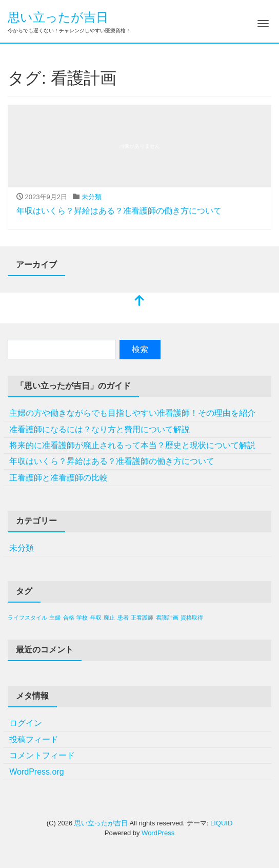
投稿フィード (34, 739)
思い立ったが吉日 (58, 17)
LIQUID (221, 823)
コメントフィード (42, 755)
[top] (139, 302)
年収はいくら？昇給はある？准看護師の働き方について (119, 211)
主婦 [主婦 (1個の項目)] (55, 618)
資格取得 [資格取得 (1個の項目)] (192, 618)
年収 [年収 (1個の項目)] (96, 618)
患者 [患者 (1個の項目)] (123, 618)
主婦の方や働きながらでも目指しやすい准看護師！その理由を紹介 (132, 413)
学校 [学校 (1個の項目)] (82, 618)
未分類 (92, 197)
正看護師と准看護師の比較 (58, 478)
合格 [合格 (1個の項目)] (69, 618)
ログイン (26, 723)
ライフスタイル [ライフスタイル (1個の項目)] (27, 618)
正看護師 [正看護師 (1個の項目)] (142, 618)
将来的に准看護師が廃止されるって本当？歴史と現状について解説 (132, 445)
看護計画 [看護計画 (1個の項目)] (167, 618)
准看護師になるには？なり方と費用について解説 (99, 429)
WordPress (158, 833)
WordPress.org (36, 772)
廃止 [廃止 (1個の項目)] (109, 618)
